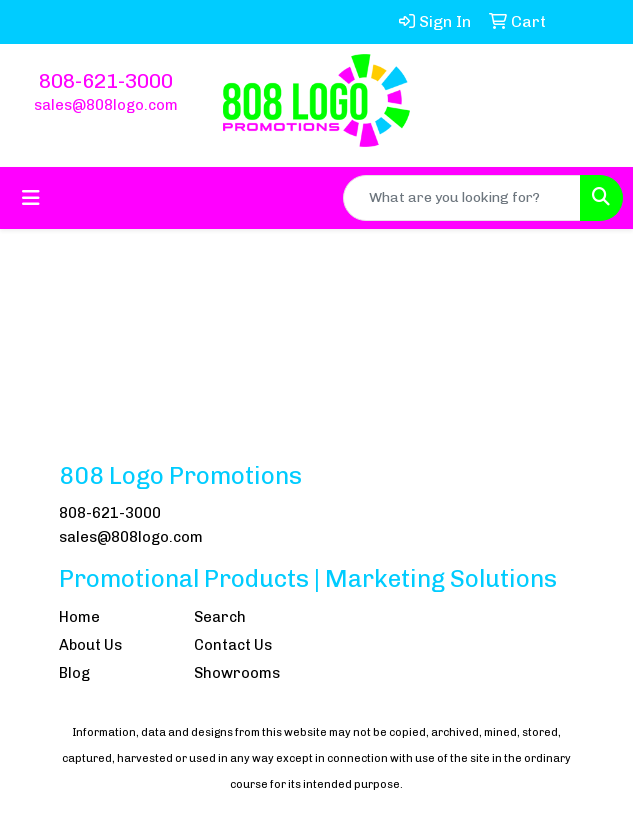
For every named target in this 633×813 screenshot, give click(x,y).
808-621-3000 (106, 81)
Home (79, 617)
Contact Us (233, 645)
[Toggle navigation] (31, 198)
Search (220, 617)
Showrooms (237, 673)
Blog (74, 673)
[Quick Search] (462, 198)
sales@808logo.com (106, 105)
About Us (90, 645)
